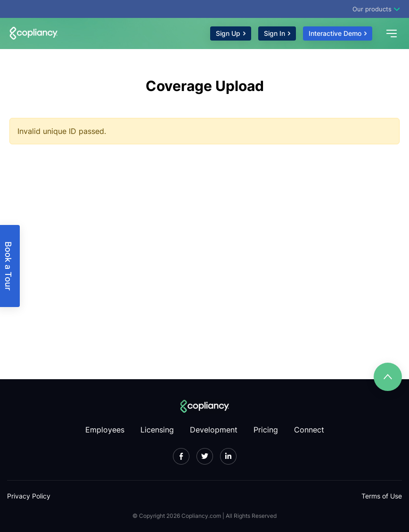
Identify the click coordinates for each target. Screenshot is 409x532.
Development (214, 430)
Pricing (266, 430)
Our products (372, 9)
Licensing (157, 430)
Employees (105, 430)
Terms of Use (382, 496)
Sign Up (228, 33)
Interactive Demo (335, 33)
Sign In (274, 33)
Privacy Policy (29, 496)
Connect (309, 430)
